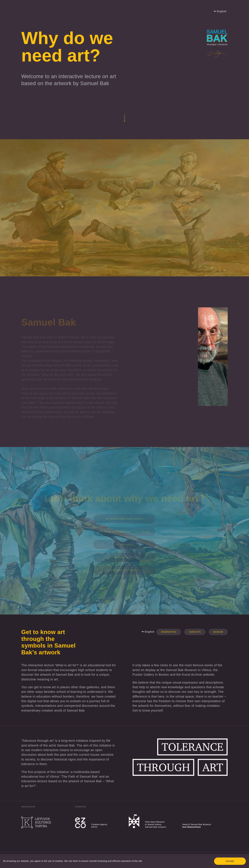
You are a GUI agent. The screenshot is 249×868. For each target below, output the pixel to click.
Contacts (195, 632)
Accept (230, 861)
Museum (218, 632)
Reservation (169, 632)
